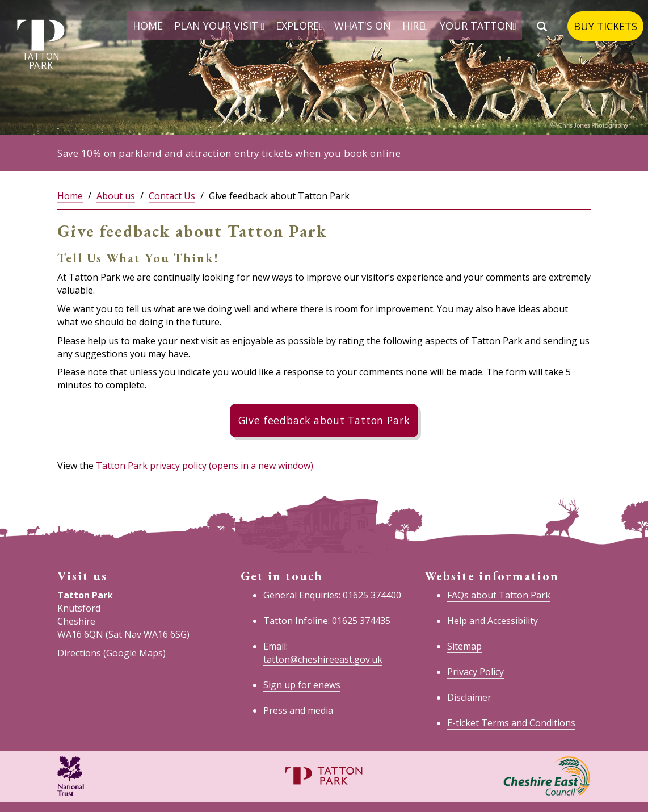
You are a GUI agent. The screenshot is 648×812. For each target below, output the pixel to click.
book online (373, 153)
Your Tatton (478, 26)
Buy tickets (605, 26)
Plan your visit (220, 26)
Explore (299, 26)
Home (148, 26)
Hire (415, 26)
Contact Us (172, 196)
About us (116, 196)
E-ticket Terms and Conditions (511, 723)
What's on (363, 26)
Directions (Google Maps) (111, 653)
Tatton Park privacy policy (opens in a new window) (205, 466)
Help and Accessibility (493, 621)
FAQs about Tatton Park (499, 595)
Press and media (298, 710)
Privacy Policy (476, 672)
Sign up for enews (302, 685)
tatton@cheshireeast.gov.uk (323, 659)
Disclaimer (469, 697)
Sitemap (464, 646)
